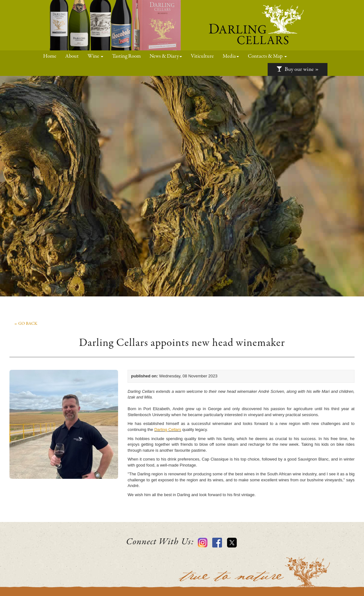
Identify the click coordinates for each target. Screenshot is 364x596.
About (72, 57)
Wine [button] (95, 57)
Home (52, 56)
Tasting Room (126, 57)
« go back (26, 324)
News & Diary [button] (166, 57)
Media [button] (231, 57)
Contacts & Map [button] (267, 57)
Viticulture (202, 57)
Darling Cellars (168, 430)
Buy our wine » (298, 69)
